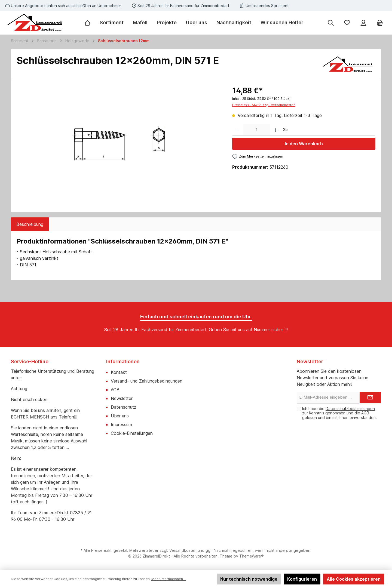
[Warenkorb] (380, 23)
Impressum (121, 424)
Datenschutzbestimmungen (350, 409)
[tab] (30, 224)
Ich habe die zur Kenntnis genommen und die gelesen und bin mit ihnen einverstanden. (339, 413)
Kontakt (119, 372)
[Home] (90, 23)
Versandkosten (183, 550)
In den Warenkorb (304, 144)
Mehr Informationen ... (169, 579)
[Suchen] (331, 23)
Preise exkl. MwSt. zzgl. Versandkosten (264, 105)
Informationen (123, 361)
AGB (115, 390)
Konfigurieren (302, 579)
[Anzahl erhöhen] (276, 130)
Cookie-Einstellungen (132, 433)
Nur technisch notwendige (249, 579)
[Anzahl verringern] (238, 130)
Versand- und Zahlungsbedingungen (147, 381)
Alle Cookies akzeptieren (354, 579)
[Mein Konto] (363, 23)
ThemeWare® (252, 556)
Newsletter (122, 398)
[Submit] (370, 398)
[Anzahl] (257, 130)
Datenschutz (124, 407)
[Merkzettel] (347, 23)
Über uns (120, 416)
